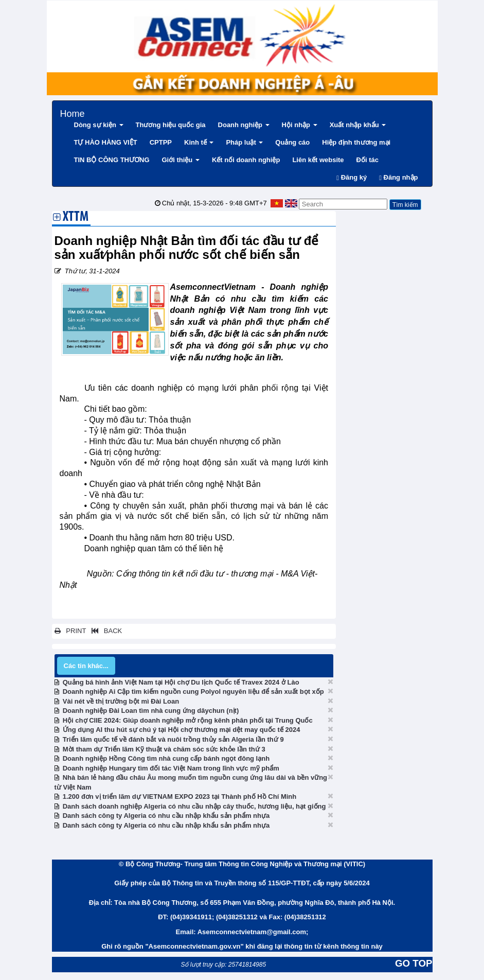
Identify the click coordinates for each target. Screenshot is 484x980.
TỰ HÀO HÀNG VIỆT (106, 142)
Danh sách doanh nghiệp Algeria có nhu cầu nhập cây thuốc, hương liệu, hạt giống (194, 806)
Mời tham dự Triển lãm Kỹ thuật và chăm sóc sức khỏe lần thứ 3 (164, 749)
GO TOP (414, 963)
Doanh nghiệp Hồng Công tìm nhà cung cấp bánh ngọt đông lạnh (166, 758)
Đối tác (368, 160)
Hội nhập (300, 125)
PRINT (70, 631)
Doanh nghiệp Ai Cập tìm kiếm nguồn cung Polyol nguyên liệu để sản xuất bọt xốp (193, 692)
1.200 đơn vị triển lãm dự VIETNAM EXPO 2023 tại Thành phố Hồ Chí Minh (180, 797)
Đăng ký (352, 177)
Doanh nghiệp (244, 125)
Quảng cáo (292, 142)
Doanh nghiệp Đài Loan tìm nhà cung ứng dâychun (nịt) (151, 711)
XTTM (76, 218)
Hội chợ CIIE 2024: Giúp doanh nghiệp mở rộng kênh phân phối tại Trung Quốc (188, 720)
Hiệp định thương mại (356, 142)
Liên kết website (318, 160)
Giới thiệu (181, 160)
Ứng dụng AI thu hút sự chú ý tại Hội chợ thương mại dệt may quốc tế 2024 (182, 730)
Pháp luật (244, 142)
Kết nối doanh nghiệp (246, 160)
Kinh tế (199, 142)
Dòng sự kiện (99, 125)
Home (73, 112)
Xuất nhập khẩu (358, 125)
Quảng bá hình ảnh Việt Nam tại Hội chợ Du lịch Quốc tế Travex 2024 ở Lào (181, 682)
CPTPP (161, 142)
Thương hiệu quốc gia (171, 125)
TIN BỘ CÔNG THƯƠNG (112, 160)
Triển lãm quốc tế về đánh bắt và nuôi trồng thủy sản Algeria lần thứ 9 (173, 739)
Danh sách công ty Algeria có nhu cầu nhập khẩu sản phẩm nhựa (166, 816)
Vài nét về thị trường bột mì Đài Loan (121, 701)
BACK (105, 631)
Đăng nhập (398, 177)
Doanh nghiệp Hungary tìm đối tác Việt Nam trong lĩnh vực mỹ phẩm (171, 768)
